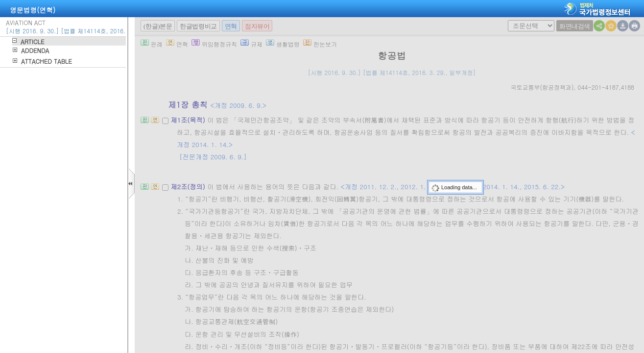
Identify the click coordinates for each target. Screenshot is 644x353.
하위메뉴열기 (14, 40)
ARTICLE (33, 41)
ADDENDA (35, 50)
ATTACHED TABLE (47, 61)
